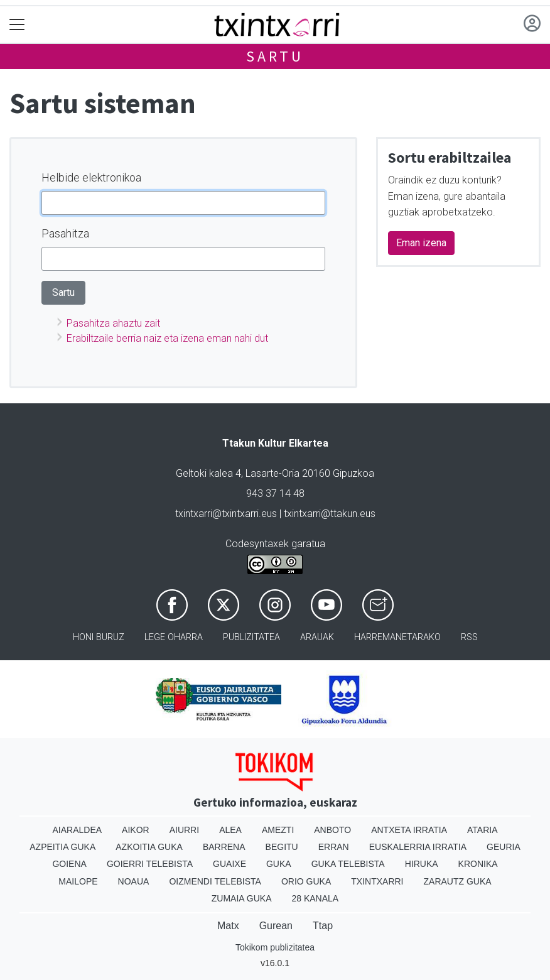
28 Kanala (315, 898)
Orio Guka (306, 881)
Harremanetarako (397, 637)
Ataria (483, 830)
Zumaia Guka (242, 898)
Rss (469, 637)
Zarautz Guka (458, 881)
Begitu (282, 847)
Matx (228, 926)
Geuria (504, 847)
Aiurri (184, 830)
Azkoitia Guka (149, 847)
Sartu (275, 56)
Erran (334, 847)
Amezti (278, 830)
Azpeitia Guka (62, 847)
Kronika (478, 864)
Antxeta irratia (409, 830)
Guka (279, 864)
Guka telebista (348, 864)
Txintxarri (377, 881)
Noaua (134, 881)
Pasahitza (65, 233)
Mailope (78, 881)
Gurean (276, 926)
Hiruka (422, 864)
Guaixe (229, 864)
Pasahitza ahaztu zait (113, 323)
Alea (230, 830)
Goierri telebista (150, 864)
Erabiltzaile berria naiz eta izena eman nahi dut (167, 338)
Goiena (69, 864)
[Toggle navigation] (17, 25)
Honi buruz (99, 637)
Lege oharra (174, 637)
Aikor (136, 830)
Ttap (323, 926)
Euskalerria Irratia (418, 847)
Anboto (332, 830)
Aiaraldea (78, 830)
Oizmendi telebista (215, 881)
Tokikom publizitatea (275, 947)
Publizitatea (251, 637)
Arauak (317, 637)
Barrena (224, 847)
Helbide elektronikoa (91, 177)
